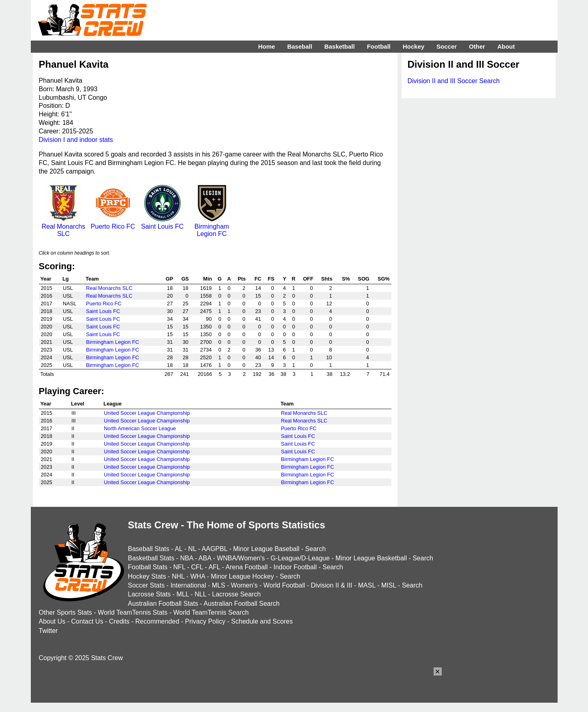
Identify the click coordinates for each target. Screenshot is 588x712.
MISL (389, 585)
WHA (198, 576)
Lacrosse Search (236, 594)
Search (315, 549)
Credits (119, 621)
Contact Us (87, 621)
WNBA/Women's (241, 558)
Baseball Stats (149, 549)
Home (267, 46)
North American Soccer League (140, 428)
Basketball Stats (151, 558)
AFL (214, 567)
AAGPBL (215, 549)
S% (346, 279)
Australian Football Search (242, 604)
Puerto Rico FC (113, 223)
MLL (183, 594)
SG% (384, 279)
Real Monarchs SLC (64, 226)
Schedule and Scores (262, 621)
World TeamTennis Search (211, 612)
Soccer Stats (146, 585)
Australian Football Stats (163, 604)
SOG (363, 279)
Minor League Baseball (266, 549)
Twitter (48, 631)
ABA (205, 558)
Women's (244, 585)
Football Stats (148, 567)
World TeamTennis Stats (133, 612)
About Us (52, 621)
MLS (219, 585)
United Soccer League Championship (147, 413)
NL (192, 549)
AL (179, 549)
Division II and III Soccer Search (454, 81)
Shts (327, 279)
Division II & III (331, 585)
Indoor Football (295, 567)
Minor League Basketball (371, 558)
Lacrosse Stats (150, 594)
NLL (200, 594)
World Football (284, 585)
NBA (186, 558)
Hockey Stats (147, 576)
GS (185, 279)
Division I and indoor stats (76, 140)
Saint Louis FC (162, 223)
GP (170, 279)
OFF (308, 279)
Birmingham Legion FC (212, 226)
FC (258, 279)
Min (207, 279)
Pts (242, 279)
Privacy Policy (205, 621)
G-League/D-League (300, 558)
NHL (178, 576)
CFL (197, 567)
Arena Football (246, 567)
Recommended (157, 621)
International (188, 585)
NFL (180, 567)
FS (271, 279)
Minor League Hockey (242, 576)
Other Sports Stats (66, 612)
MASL (367, 585)
